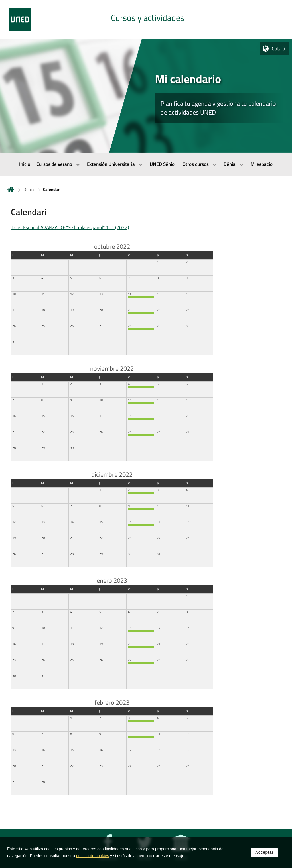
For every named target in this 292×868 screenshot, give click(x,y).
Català (278, 49)
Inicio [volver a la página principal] (11, 189)
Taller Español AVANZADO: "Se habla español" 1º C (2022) (70, 227)
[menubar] (146, 164)
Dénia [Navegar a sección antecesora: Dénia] (29, 189)
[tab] (146, 19)
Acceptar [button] (264, 854)
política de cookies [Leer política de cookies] (93, 857)
